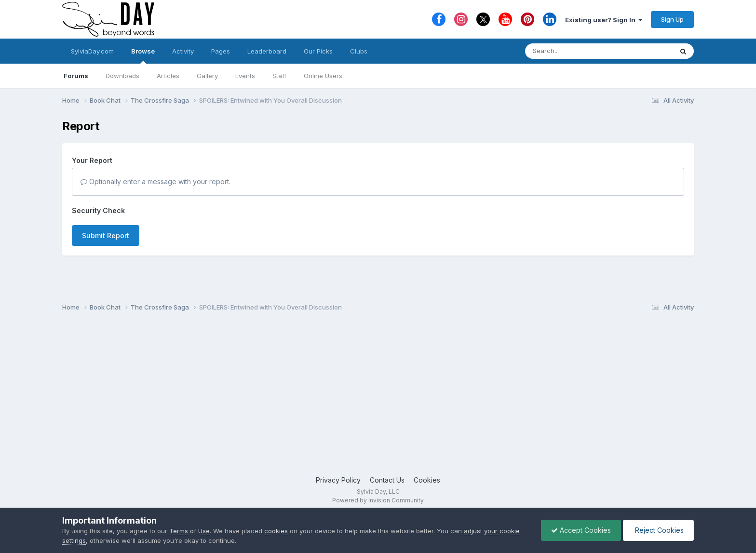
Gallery (207, 76)
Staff (279, 76)
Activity (183, 51)
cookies (276, 531)
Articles (168, 76)
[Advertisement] (378, 398)
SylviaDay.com (92, 51)
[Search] (573, 51)
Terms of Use (189, 531)
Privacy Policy (338, 480)
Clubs (359, 51)
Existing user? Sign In (604, 20)
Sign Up (672, 19)
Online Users (323, 76)
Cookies (427, 480)
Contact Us (387, 480)
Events (245, 76)
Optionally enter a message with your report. (155, 182)
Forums (76, 76)
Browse (143, 55)
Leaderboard (267, 51)
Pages (221, 51)
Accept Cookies (581, 530)
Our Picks (318, 51)
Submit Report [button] (106, 236)
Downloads (122, 76)
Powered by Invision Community (378, 500)
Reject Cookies (658, 530)
